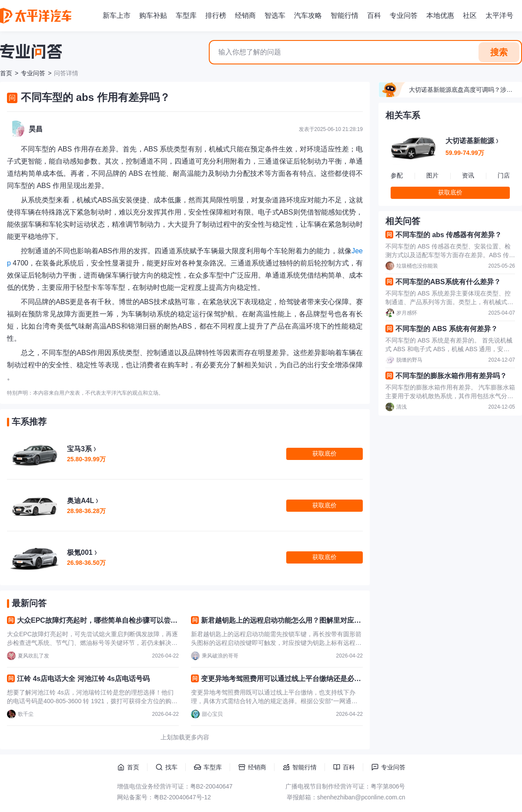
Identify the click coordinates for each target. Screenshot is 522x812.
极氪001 (80, 552)
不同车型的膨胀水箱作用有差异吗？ (451, 376)
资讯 (468, 175)
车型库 (186, 15)
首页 (6, 73)
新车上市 (117, 15)
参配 (397, 175)
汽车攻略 (308, 15)
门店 (504, 175)
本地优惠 (440, 15)
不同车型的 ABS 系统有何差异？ (447, 329)
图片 (432, 175)
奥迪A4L (80, 501)
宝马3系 (79, 449)
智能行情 (345, 15)
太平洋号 (499, 15)
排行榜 (216, 15)
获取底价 (450, 192)
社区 (470, 15)
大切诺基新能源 (470, 141)
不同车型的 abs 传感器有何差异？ (448, 235)
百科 (374, 15)
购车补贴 (153, 15)
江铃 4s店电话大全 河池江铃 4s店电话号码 (83, 679)
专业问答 (404, 15)
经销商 (245, 15)
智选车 (275, 15)
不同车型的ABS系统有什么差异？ (448, 282)
